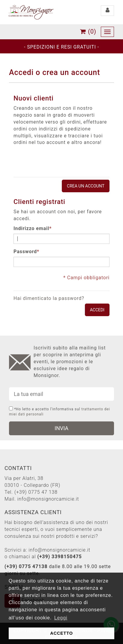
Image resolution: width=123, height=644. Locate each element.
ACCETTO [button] (61, 633)
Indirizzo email (31, 229)
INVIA (61, 428)
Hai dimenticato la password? (49, 298)
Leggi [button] (61, 618)
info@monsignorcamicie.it (48, 499)
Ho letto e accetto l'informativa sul (60, 411)
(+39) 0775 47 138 (36, 492)
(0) (88, 31)
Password (25, 252)
